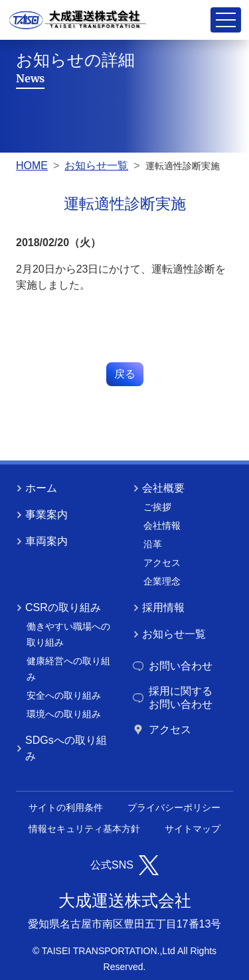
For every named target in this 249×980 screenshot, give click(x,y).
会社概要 (159, 488)
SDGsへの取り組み (61, 748)
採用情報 (159, 607)
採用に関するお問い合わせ (173, 698)
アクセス (162, 730)
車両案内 (42, 541)
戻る (125, 374)
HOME (32, 166)
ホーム (37, 488)
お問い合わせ (173, 666)
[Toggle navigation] (226, 20)
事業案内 (42, 515)
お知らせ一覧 (96, 166)
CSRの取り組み (58, 607)
